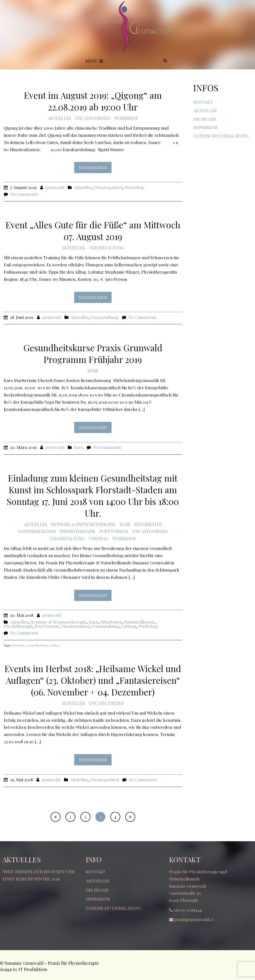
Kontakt (203, 102)
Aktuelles (59, 118)
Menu (94, 61)
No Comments (24, 194)
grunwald (55, 187)
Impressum (205, 127)
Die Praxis (204, 119)
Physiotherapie (78, 531)
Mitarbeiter (148, 524)
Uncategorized (93, 118)
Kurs (93, 371)
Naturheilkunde (37, 531)
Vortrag (98, 539)
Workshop (126, 118)
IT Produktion (33, 969)
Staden (55, 645)
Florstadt (18, 645)
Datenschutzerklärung (221, 136)
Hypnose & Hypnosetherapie (83, 524)
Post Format (114, 531)
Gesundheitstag (37, 645)
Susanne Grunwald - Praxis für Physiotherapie (52, 963)
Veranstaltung (106, 248)
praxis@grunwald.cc (194, 919)
